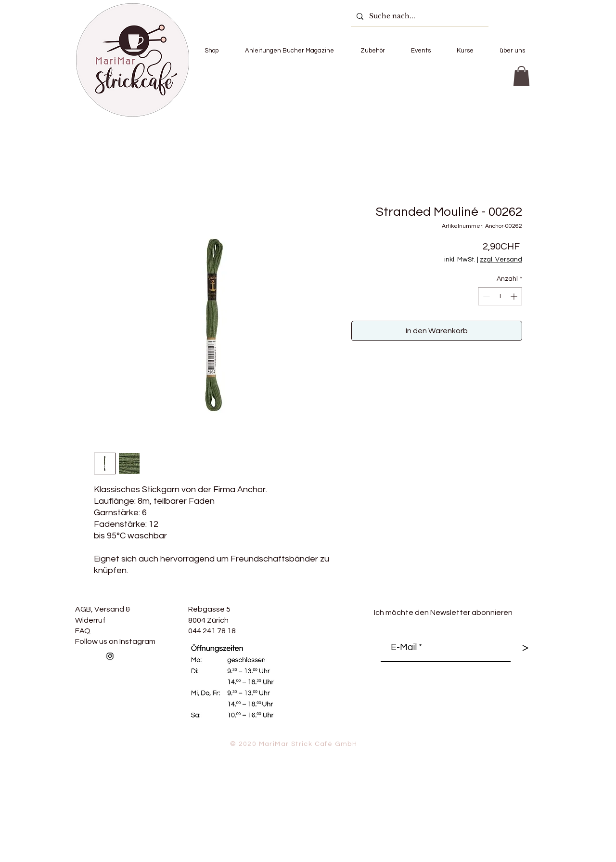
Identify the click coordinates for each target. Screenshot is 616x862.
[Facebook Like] (183, 677)
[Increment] (515, 296)
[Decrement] (485, 296)
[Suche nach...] (419, 16)
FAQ (83, 631)
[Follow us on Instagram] (110, 656)
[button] (211, 51)
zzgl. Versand (501, 260)
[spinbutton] (500, 296)
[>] (525, 648)
